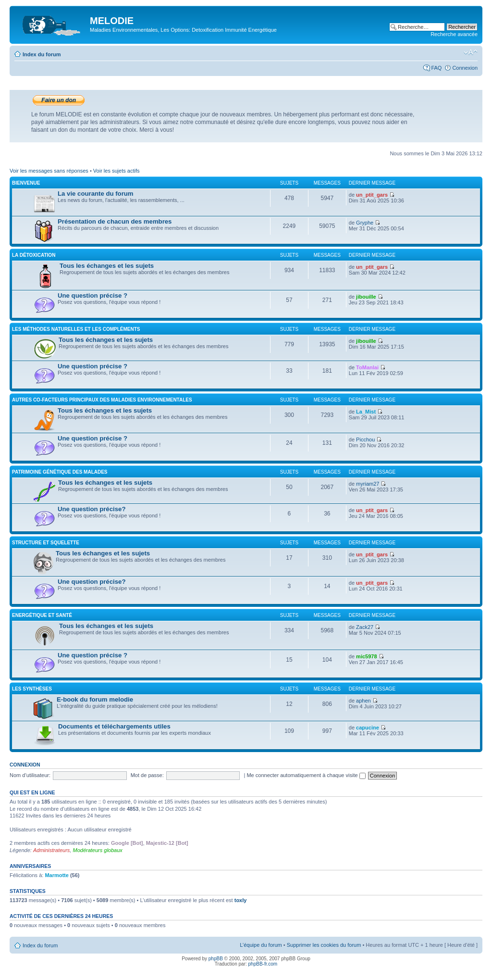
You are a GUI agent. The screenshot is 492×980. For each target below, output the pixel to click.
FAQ (436, 68)
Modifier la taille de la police (471, 52)
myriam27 (368, 484)
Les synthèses (32, 689)
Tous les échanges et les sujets (107, 266)
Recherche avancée (454, 34)
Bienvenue (26, 183)
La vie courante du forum (96, 194)
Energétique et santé (42, 615)
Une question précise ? (92, 295)
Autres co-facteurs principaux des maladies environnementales (102, 400)
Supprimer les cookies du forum (324, 945)
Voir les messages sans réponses (49, 171)
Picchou (365, 440)
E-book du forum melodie (95, 699)
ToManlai (367, 367)
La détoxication (34, 255)
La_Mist (366, 412)
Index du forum (42, 54)
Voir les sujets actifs (117, 171)
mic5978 (366, 656)
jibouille (366, 297)
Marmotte (57, 875)
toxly (241, 900)
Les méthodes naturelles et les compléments (76, 329)
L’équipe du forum (261, 945)
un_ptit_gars (372, 195)
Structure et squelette (46, 543)
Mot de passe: (147, 775)
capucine (368, 728)
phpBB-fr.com (263, 964)
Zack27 (365, 627)
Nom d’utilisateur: (30, 775)
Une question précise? (92, 509)
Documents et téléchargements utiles (114, 726)
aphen (363, 701)
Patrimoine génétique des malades (60, 472)
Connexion (465, 68)
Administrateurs (51, 850)
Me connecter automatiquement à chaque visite (306, 775)
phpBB (216, 959)
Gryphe (365, 223)
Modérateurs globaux (97, 850)
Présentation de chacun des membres (115, 221)
